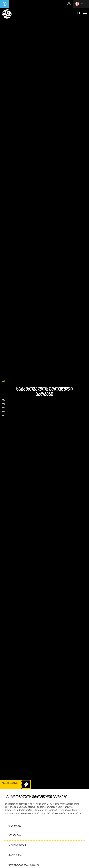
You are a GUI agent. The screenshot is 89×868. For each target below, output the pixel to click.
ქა (79, 4)
